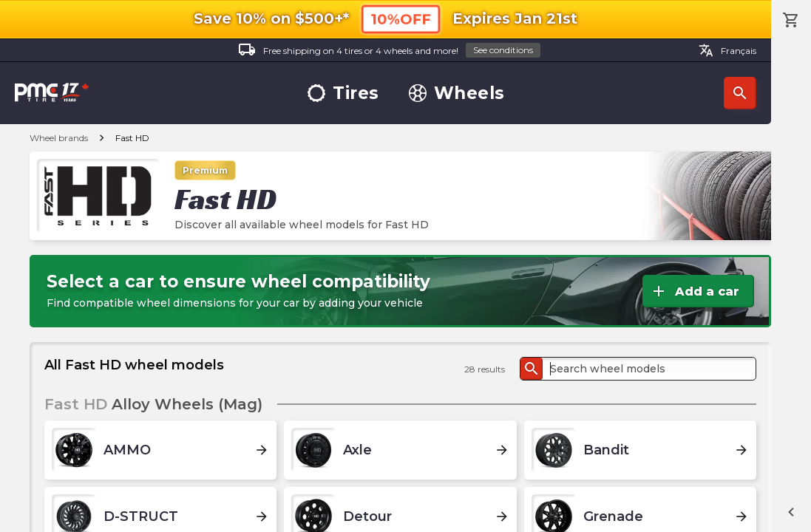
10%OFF (401, 19)
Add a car (695, 291)
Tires (343, 93)
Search (740, 93)
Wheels (457, 93)
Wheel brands (59, 138)
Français (727, 50)
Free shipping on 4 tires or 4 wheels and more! (389, 51)
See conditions (503, 50)
